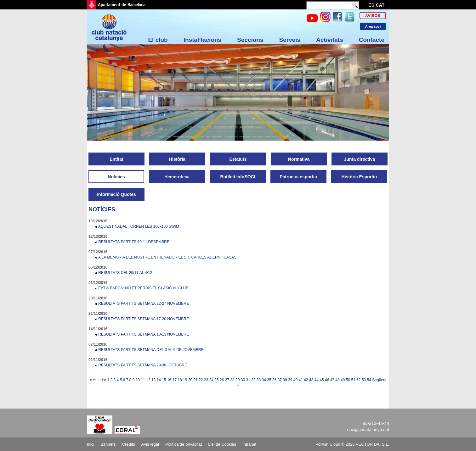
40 (295, 380)
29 (238, 380)
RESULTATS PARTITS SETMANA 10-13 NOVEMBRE (144, 334)
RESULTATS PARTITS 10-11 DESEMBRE (134, 242)
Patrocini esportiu (298, 177)
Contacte (372, 40)
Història (177, 159)
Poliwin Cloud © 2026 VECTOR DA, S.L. (352, 444)
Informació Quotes (116, 194)
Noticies (116, 177)
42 (306, 380)
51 (353, 380)
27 (227, 380)
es (371, 5)
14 (159, 380)
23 (206, 380)
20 (190, 380)
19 (185, 380)
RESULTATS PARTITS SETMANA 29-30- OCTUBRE (143, 365)
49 (343, 380)
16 (169, 380)
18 (180, 380)
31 (248, 380)
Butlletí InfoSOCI (238, 177)
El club (158, 40)
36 (274, 380)
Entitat (116, 159)
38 (285, 380)
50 (348, 380)
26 (222, 380)
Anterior (99, 380)
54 (369, 380)
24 (211, 380)
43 (311, 380)
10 (138, 380)
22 (201, 380)
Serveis (290, 40)
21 (195, 380)
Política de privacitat (184, 444)
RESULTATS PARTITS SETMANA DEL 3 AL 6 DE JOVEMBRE (151, 350)
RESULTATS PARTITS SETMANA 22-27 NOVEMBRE (144, 303)
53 (364, 380)
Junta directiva (360, 159)
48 (337, 380)
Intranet (249, 444)
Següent (379, 380)
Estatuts (238, 159)
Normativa (299, 159)
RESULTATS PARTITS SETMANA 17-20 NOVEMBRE (144, 319)
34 (264, 380)
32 (253, 380)
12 (148, 380)
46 (327, 380)
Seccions (250, 40)
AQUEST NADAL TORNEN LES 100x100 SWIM (139, 226)
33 (259, 380)
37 (280, 380)
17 (175, 380)
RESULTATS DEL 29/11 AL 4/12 (125, 273)
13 (153, 380)
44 (317, 380)
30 (243, 380)
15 (164, 380)
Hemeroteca (177, 177)
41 (300, 380)
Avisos (373, 16)
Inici (91, 444)
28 (232, 380)
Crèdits (129, 444)
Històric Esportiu (359, 177)
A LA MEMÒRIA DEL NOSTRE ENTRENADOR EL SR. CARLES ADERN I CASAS (167, 257)
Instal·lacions (202, 40)
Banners (108, 444)
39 (290, 380)
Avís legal (150, 444)
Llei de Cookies (222, 444)
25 (216, 380)
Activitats (330, 40)
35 (269, 380)
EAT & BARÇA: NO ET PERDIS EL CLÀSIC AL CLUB (143, 288)
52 (358, 380)
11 (143, 380)
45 (322, 380)
